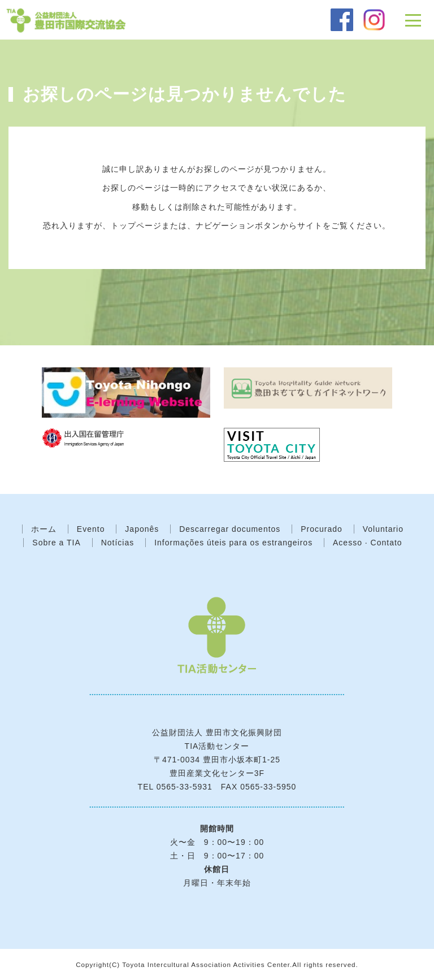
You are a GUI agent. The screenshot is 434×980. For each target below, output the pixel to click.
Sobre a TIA (56, 543)
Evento (91, 529)
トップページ (136, 226)
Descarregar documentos (230, 529)
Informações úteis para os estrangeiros (233, 543)
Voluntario (383, 529)
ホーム (44, 529)
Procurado (322, 529)
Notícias (118, 543)
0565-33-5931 (185, 787)
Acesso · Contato (368, 543)
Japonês (142, 529)
